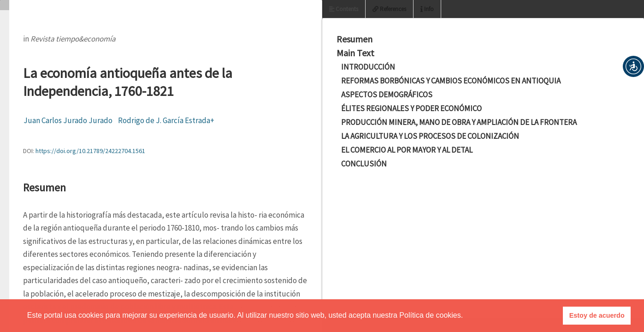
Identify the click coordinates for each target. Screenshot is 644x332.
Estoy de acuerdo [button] (597, 315)
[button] (633, 66)
